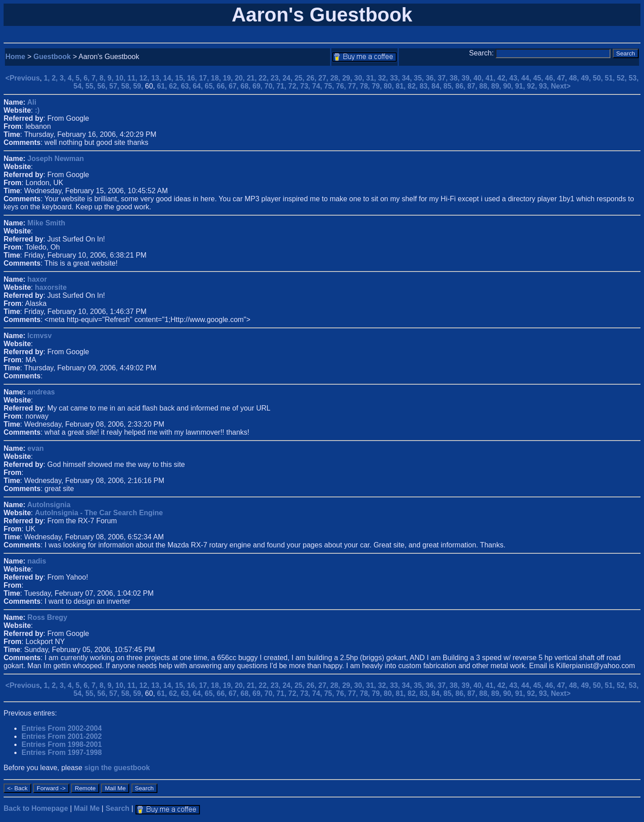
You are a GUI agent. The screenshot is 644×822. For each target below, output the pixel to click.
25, (300, 78)
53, (634, 78)
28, (336, 78)
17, (205, 78)
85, (450, 86)
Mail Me (87, 808)
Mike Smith (46, 223)
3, (64, 78)
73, (306, 86)
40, (480, 78)
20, (241, 78)
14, (169, 78)
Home (15, 57)
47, (563, 78)
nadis (37, 561)
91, (521, 86)
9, (111, 78)
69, (259, 86)
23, (277, 78)
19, (229, 78)
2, (56, 78)
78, (366, 86)
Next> (561, 86)
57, (115, 86)
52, (623, 78)
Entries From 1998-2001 (62, 744)
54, (79, 86)
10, (121, 78)
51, (611, 78)
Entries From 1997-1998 (62, 752)
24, (289, 78)
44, (527, 78)
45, (539, 78)
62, (175, 86)
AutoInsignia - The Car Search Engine (99, 513)
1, (48, 78)
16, (193, 78)
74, (318, 86)
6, (88, 78)
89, (497, 86)
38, (455, 78)
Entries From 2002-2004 (62, 728)
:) (37, 110)
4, (72, 78)
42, (503, 78)
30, (360, 78)
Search (117, 808)
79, (378, 86)
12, (145, 78)
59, (139, 86)
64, (199, 86)
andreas (41, 392)
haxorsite (51, 287)
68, (247, 86)
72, (294, 86)
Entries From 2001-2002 (62, 736)
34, (408, 78)
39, (468, 78)
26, (312, 78)
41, (491, 78)
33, (396, 78)
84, (438, 86)
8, (104, 78)
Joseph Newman (55, 159)
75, (330, 86)
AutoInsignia (49, 505)
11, (133, 78)
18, (217, 78)
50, (599, 78)
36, (432, 78)
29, (348, 78)
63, (187, 86)
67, (235, 86)
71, (282, 86)
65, (211, 86)
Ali (32, 102)
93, (545, 86)
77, (354, 86)
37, (444, 78)
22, (265, 78)
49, (587, 78)
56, (104, 86)
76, (342, 86)
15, (181, 78)
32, (384, 78)
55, (91, 86)
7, (96, 78)
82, (413, 86)
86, (461, 86)
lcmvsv (39, 336)
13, (157, 78)
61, (163, 86)
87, (473, 86)
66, (222, 86)
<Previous (23, 78)
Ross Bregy (47, 617)
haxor (37, 279)
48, (575, 78)
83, (426, 86)
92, (533, 86)
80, (390, 86)
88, (485, 86)
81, (402, 86)
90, (509, 86)
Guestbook (52, 57)
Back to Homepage (36, 808)
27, (324, 78)
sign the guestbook (117, 768)
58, (127, 86)
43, (515, 78)
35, (420, 78)
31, (372, 78)
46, (551, 78)
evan (35, 448)
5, (80, 78)
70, (270, 86)
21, (253, 78)
